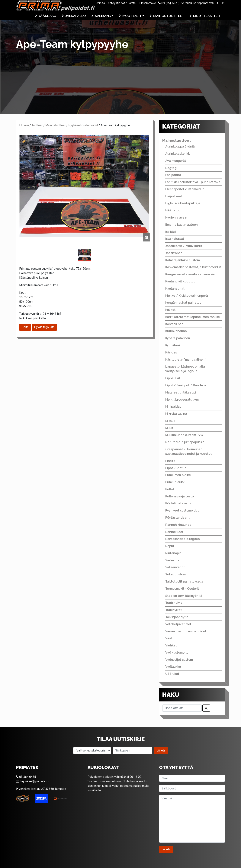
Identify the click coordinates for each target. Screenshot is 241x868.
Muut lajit (132, 16)
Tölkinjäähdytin (177, 617)
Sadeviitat (173, 560)
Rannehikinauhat (178, 525)
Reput (170, 546)
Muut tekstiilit (207, 16)
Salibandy (104, 16)
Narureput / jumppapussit (185, 442)
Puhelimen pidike (178, 475)
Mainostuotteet (169, 16)
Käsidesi (171, 352)
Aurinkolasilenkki (178, 154)
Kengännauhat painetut (183, 303)
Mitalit (170, 421)
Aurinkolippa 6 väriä (180, 146)
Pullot (170, 489)
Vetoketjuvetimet (178, 624)
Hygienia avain (176, 218)
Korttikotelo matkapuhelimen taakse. (193, 317)
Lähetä (161, 750)
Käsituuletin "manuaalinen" (185, 360)
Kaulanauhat (175, 289)
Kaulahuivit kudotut (180, 281)
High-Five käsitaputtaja (183, 203)
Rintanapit (173, 553)
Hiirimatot (173, 210)
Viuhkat (171, 645)
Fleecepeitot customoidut (185, 189)
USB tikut (172, 674)
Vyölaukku (173, 667)
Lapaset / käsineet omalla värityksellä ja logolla (185, 369)
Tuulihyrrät (174, 610)
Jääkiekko (47, 16)
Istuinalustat (175, 239)
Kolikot (170, 310)
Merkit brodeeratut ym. (182, 400)
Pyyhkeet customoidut (83, 125)
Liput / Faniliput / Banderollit (188, 385)
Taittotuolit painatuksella (184, 582)
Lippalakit (173, 378)
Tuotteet (37, 125)
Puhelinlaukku (176, 482)
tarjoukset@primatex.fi (197, 3)
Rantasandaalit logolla (183, 539)
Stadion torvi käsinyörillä (184, 596)
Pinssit (170, 461)
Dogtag (171, 168)
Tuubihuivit (174, 603)
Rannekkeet (174, 532)
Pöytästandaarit (177, 518)
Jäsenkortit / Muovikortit (184, 246)
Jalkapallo (76, 16)
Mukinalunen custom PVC (184, 435)
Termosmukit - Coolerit (182, 589)
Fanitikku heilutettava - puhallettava (193, 182)
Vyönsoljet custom (179, 660)
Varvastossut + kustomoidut (186, 631)
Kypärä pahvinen (178, 338)
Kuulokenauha (176, 331)
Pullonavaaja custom (181, 496)
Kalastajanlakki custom (183, 260)
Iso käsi (171, 232)
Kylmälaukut (175, 345)
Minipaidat (173, 407)
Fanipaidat (173, 175)
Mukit (169, 428)
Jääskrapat (174, 253)
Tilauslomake (147, 3)
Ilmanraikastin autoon (182, 225)
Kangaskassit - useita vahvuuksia (190, 274)
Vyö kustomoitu (177, 653)
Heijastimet (174, 196)
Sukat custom (175, 574)
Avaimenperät (176, 161)
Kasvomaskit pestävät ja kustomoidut (193, 267)
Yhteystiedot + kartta (122, 3)
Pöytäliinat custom (179, 503)
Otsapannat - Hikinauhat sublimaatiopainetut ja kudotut (188, 451)
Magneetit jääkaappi (181, 392)
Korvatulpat (174, 324)
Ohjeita (100, 3)
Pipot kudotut (176, 468)
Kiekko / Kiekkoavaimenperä (187, 296)
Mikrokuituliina (176, 414)
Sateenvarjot (175, 567)
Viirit (169, 638)
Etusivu (24, 125)
